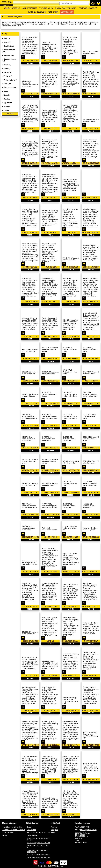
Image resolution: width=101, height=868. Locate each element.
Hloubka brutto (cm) (8, 51)
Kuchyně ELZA (32, 835)
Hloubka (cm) (9, 46)
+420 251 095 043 (43, 843)
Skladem (7, 99)
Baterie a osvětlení (37, 12)
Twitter (53, 833)
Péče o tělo (53, 12)
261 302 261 (32, 852)
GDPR (5, 835)
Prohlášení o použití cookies (12, 827)
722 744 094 (86, 827)
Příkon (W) (8, 72)
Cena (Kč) (7, 42)
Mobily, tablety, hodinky (66, 8)
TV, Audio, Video (46, 8)
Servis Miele (31, 838)
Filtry (5, 34)
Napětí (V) (7, 65)
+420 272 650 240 (42, 855)
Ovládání (7, 95)
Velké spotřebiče (12, 8)
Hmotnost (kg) (9, 55)
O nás (29, 827)
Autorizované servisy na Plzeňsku (39, 833)
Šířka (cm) (7, 84)
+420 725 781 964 (43, 858)
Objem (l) (7, 69)
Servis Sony (31, 855)
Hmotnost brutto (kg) (9, 60)
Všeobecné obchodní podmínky (14, 830)
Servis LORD (31, 858)
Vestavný (7, 107)
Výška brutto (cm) (10, 80)
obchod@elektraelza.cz (88, 830)
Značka (6, 110)
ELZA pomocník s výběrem (13, 17)
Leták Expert (67, 12)
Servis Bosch (31, 843)
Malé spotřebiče (29, 8)
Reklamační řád (8, 833)
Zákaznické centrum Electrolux (37, 850)
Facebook (54, 827)
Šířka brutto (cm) (10, 88)
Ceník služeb (31, 830)
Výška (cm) (8, 76)
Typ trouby (8, 103)
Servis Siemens (32, 846)
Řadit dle (7, 38)
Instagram (54, 830)
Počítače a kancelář (88, 8)
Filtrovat (10, 114)
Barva (6, 91)
